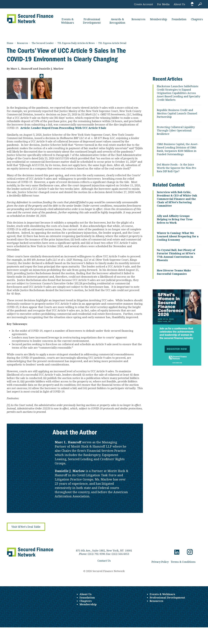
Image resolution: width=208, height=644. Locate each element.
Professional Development (92, 21)
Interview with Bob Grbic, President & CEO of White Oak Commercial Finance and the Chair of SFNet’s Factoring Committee (177, 199)
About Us (179, 4)
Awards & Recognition (117, 21)
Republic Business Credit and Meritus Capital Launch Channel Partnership (177, 113)
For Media (163, 4)
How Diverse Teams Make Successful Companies (174, 272)
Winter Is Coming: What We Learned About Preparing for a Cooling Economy (178, 236)
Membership (159, 19)
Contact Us (104, 561)
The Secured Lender (43, 43)
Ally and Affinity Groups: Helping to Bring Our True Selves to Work (175, 219)
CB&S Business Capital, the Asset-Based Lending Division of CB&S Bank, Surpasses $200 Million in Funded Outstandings (178, 149)
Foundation (179, 19)
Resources (138, 19)
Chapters (197, 19)
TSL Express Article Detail (112, 43)
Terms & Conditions (183, 562)
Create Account (144, 4)
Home (10, 43)
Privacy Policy (160, 562)
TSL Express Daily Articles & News (76, 43)
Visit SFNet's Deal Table (26, 527)
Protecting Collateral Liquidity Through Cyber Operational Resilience (176, 130)
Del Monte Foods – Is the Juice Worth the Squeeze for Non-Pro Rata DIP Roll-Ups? (177, 168)
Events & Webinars (67, 21)
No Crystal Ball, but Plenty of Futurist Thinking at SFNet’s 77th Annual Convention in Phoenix (176, 255)
